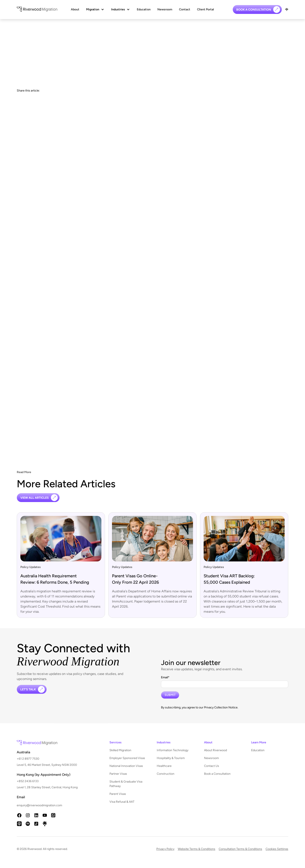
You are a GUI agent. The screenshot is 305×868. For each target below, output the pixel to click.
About (75, 9)
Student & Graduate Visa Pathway (126, 787)
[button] (95, 9)
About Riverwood (215, 753)
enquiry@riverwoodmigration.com (39, 809)
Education (144, 9)
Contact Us (212, 769)
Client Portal (205, 9)
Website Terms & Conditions (197, 852)
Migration (93, 9)
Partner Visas (118, 777)
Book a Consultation (217, 777)
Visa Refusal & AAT (122, 805)
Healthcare (164, 769)
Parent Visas (118, 797)
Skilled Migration (120, 753)
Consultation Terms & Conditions (240, 852)
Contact (185, 9)
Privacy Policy (165, 852)
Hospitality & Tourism (171, 761)
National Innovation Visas (126, 769)
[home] (37, 10)
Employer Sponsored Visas (127, 761)
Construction (166, 777)
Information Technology (173, 753)
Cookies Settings (277, 852)
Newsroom (165, 9)
